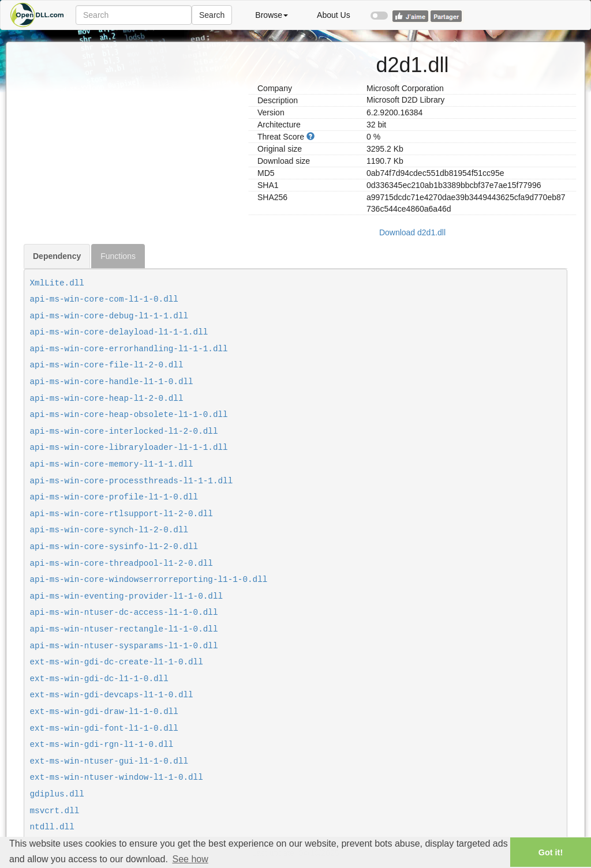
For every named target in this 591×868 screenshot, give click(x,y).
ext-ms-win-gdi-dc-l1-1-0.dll (99, 679)
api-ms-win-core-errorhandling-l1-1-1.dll (129, 349)
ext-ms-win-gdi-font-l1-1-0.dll (104, 728)
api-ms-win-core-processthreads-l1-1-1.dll (132, 481)
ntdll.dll (52, 827)
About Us (334, 15)
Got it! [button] (551, 852)
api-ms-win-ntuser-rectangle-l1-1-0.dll (124, 629)
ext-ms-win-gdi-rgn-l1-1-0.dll (102, 745)
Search (212, 15)
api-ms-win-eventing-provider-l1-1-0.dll (127, 596)
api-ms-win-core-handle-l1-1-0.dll (112, 382)
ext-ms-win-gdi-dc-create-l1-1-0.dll (117, 662)
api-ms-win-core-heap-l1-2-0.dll (107, 399)
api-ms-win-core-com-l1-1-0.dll (104, 299)
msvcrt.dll (55, 811)
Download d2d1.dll (412, 232)
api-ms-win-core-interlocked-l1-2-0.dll (124, 431)
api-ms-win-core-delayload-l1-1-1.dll (119, 332)
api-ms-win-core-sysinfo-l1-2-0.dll (114, 547)
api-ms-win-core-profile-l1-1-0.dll (114, 497)
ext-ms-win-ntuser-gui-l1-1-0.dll (109, 761)
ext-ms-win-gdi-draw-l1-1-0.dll (104, 712)
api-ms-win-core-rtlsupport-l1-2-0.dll (121, 514)
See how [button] (190, 859)
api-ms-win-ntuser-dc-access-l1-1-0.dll (124, 613)
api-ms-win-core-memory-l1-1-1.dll (112, 464)
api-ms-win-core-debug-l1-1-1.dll (109, 316)
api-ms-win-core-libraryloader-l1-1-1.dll (129, 448)
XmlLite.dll (57, 283)
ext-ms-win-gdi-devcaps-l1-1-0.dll (112, 695)
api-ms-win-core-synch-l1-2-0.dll (109, 530)
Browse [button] (272, 15)
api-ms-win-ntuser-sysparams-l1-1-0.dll (124, 646)
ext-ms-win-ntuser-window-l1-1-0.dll (117, 777)
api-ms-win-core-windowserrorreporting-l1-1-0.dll (149, 580)
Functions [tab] (118, 256)
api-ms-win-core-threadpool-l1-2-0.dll (121, 563)
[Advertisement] (132, 123)
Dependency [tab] (57, 256)
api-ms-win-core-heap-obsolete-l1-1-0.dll (129, 415)
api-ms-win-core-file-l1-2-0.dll (107, 365)
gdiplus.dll (57, 794)
